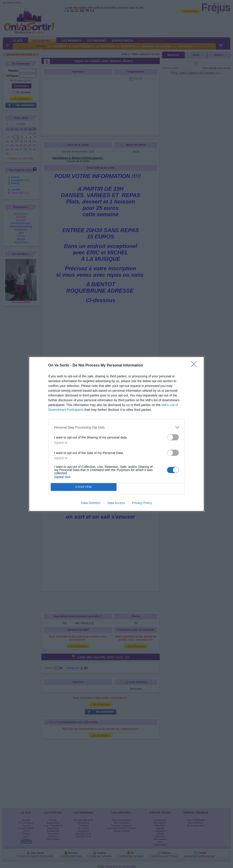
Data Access (116, 503)
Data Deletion (91, 503)
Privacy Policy (142, 503)
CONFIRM (84, 487)
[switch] (173, 437)
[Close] (195, 366)
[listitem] (116, 427)
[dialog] (116, 434)
